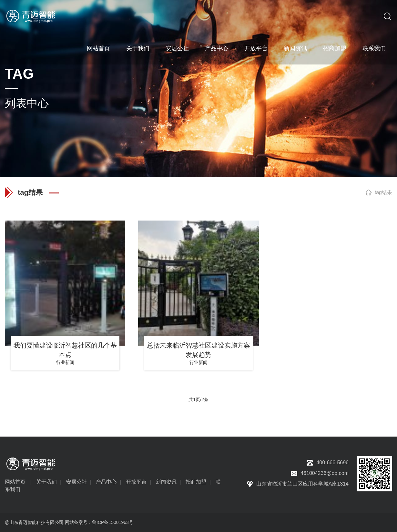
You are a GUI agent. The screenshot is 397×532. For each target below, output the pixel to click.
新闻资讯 (295, 48)
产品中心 (217, 48)
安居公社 (177, 48)
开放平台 (256, 48)
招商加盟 (335, 48)
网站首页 (98, 48)
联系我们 (374, 48)
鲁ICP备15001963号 (113, 522)
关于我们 (138, 48)
